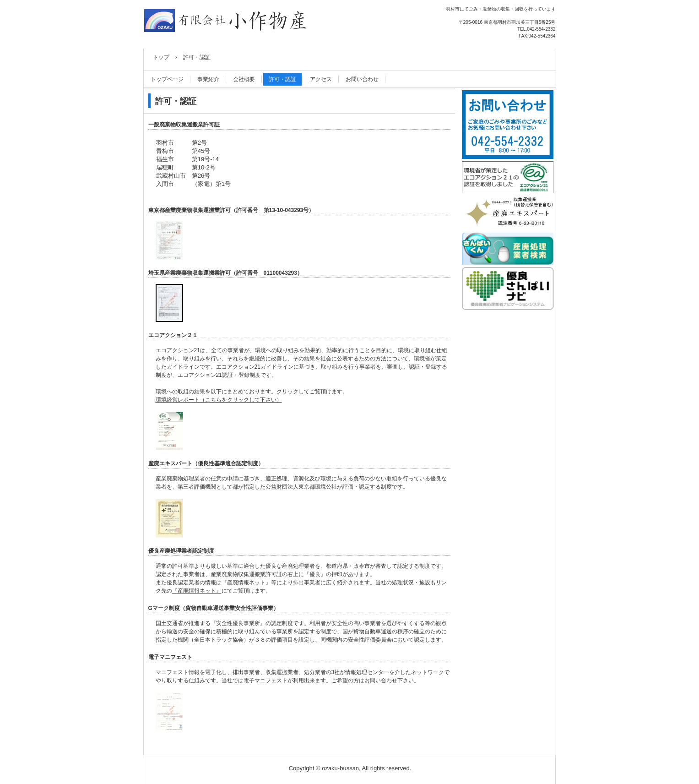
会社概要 (244, 79)
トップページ (167, 79)
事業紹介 (208, 79)
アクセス (321, 79)
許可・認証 (282, 79)
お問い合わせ (362, 79)
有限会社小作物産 (226, 21)
